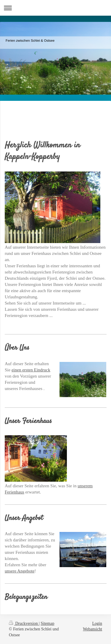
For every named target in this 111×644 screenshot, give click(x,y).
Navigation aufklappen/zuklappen (55, 8)
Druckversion (24, 623)
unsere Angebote (20, 571)
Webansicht (92, 629)
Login (97, 623)
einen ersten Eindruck (31, 370)
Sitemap (48, 623)
